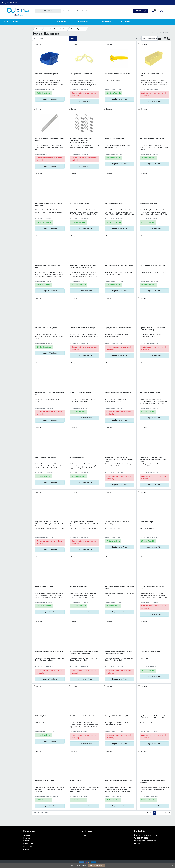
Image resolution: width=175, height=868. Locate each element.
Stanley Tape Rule (76, 781)
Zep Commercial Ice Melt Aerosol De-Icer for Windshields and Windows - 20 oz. (154, 717)
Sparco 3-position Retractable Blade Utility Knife (152, 782)
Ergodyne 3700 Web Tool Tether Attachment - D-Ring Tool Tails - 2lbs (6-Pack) (119, 459)
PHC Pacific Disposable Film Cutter (117, 74)
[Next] (166, 813)
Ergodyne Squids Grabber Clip (81, 74)
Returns (26, 841)
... (162, 813)
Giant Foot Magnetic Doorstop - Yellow (84, 716)
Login (84, 835)
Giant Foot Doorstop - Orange (46, 457)
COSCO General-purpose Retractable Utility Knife (49, 204)
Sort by (138, 38)
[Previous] (151, 813)
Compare (39, 44)
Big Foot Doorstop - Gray (149, 203)
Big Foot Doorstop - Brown (114, 203)
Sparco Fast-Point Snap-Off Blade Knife (119, 265)
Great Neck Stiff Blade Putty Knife (152, 138)
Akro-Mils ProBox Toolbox (45, 781)
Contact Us (139, 844)
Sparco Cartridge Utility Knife (80, 392)
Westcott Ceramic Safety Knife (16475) (153, 265)
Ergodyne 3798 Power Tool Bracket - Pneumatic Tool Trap (153, 329)
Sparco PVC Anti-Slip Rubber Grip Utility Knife (119, 588)
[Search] (97, 11)
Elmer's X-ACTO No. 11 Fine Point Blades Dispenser (117, 523)
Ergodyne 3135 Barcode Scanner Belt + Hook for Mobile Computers (84, 652)
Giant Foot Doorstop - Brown (150, 392)
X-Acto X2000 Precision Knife (150, 651)
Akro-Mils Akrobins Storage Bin (47, 74)
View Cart (27, 835)
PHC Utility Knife (41, 716)
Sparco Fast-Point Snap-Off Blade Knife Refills (49, 139)
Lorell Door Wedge (146, 522)
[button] (153, 11)
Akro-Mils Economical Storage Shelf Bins (152, 75)
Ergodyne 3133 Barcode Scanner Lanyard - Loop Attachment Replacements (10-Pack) (82, 140)
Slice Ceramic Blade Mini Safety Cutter (119, 781)
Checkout (27, 838)
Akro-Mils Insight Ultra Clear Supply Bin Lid (49, 393)
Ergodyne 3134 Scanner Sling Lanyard (49, 651)
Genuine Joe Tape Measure (115, 138)
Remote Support (29, 844)
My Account (165, 11)
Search (73, 38)
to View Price (50, 99)
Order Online (28, 846)
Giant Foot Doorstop (77, 457)
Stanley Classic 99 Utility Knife (46, 328)
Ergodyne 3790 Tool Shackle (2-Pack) (118, 328)
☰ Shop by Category (11, 21)
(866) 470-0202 (10, 3)
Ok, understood (96, 866)
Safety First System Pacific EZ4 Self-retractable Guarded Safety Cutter (83, 266)
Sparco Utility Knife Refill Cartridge (83, 328)
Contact (26, 849)
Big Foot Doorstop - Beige (79, 203)
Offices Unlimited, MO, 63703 (146, 835)
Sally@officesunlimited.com (145, 841)
